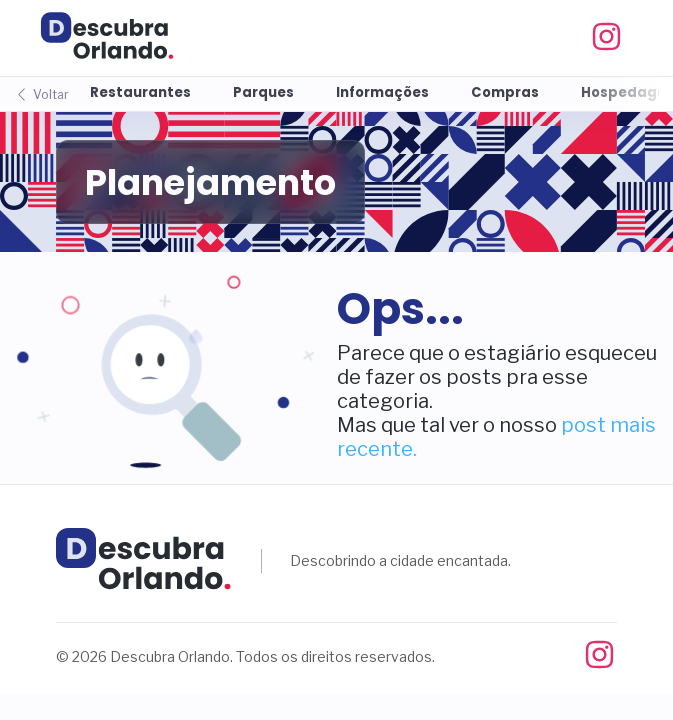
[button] (168, 368)
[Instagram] (617, 38)
